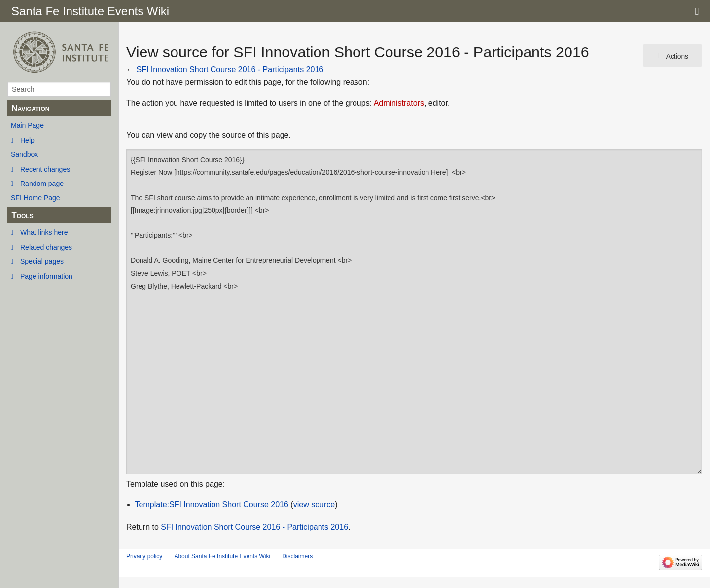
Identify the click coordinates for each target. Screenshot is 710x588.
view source (314, 504)
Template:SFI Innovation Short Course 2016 (212, 504)
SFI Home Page (35, 198)
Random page (42, 184)
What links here (44, 232)
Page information (46, 276)
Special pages (42, 261)
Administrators (399, 103)
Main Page (27, 125)
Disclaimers (297, 556)
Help (27, 140)
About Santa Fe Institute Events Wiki (222, 556)
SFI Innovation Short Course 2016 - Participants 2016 (230, 69)
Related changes (46, 247)
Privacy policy (144, 556)
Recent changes (45, 169)
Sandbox (24, 154)
